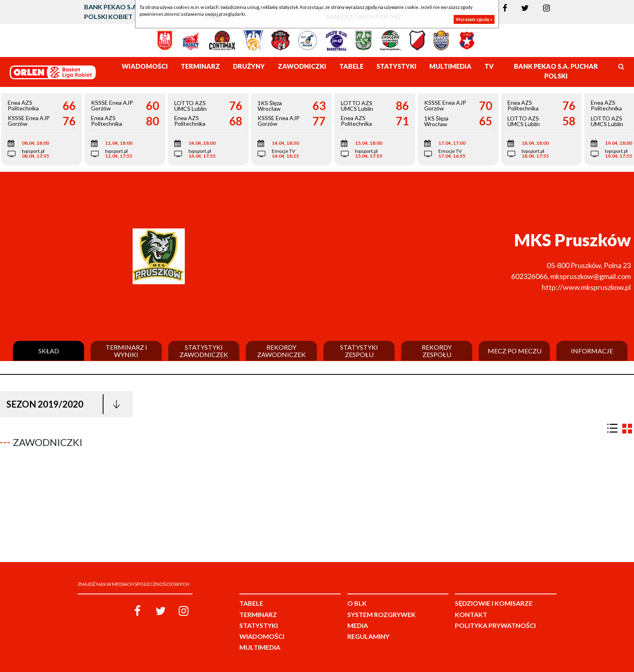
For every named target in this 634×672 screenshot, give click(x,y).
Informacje (592, 351)
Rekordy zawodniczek (281, 351)
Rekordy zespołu (437, 351)
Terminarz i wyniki (126, 351)
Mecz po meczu (515, 351)
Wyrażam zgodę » (474, 19)
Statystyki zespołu (359, 351)
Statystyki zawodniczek (204, 351)
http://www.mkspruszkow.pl (586, 287)
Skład (49, 351)
